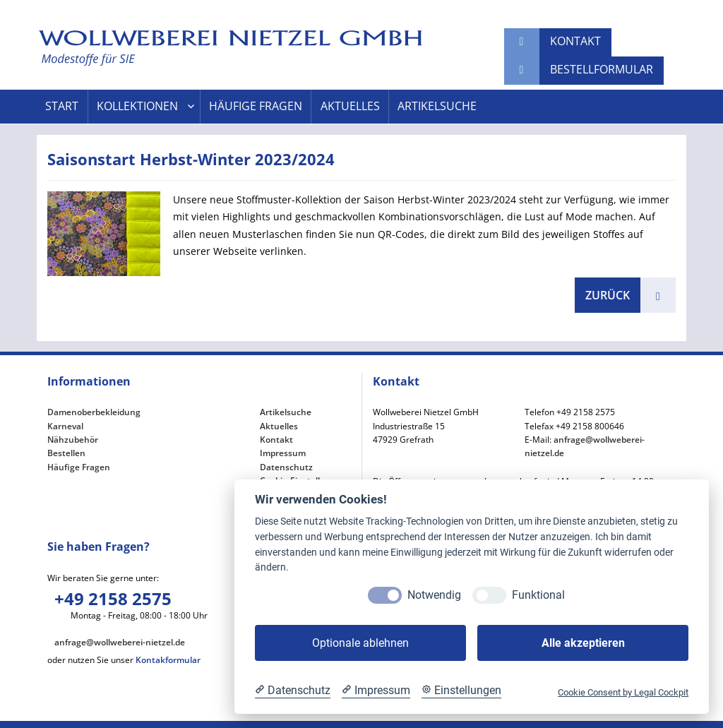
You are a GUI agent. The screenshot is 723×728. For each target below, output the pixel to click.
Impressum (283, 453)
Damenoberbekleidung (94, 412)
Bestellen (66, 453)
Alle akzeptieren (583, 643)
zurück (608, 295)
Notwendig (434, 595)
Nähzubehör (73, 440)
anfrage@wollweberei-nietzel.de (120, 642)
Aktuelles (350, 106)
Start (62, 106)
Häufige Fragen (256, 106)
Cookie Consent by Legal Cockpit (623, 692)
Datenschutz (286, 467)
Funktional (538, 595)
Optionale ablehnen (360, 643)
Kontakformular (168, 660)
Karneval (65, 426)
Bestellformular (602, 69)
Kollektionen (137, 106)
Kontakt (575, 41)
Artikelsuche (437, 106)
